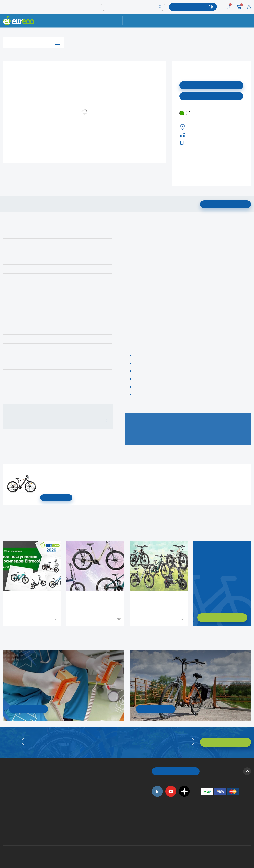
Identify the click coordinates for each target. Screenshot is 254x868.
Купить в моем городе (211, 96)
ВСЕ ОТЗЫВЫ (105, 420)
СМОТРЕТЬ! (155, 709)
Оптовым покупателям (4, 816)
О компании (4, 777)
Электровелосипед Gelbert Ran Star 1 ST (42, 469)
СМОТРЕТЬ (56, 498)
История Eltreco (4, 783)
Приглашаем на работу (4, 810)
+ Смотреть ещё (4, 634)
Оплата (177, 20)
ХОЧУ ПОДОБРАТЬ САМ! (222, 618)
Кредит (51, 788)
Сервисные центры (99, 822)
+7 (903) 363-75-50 (204, 831)
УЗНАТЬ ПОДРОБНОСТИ (28, 709)
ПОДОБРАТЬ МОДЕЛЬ (190, 7)
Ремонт (105, 20)
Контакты (213, 20)
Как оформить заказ (100, 783)
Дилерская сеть (99, 816)
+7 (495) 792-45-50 (249, 24)
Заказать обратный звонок (198, 602)
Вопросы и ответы (99, 777)
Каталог (33, 42)
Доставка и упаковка (141, 20)
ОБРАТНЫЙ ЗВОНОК (176, 770)
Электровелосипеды (4, 788)
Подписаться (211, 85)
